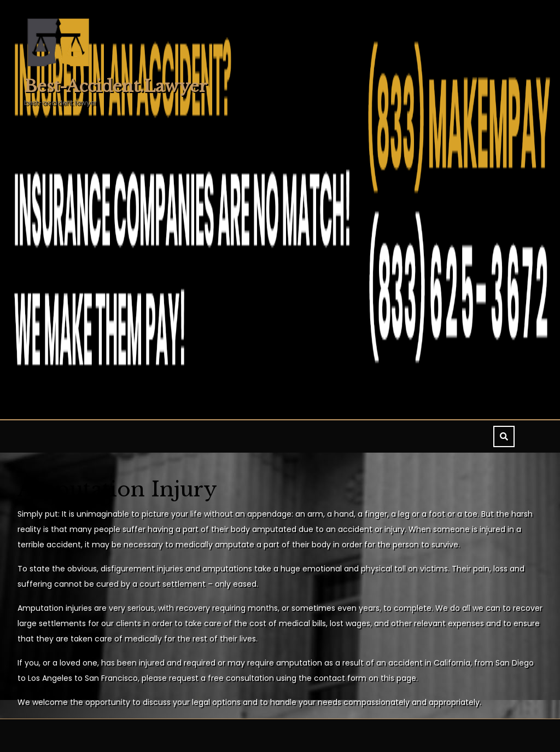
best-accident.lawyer (116, 86)
